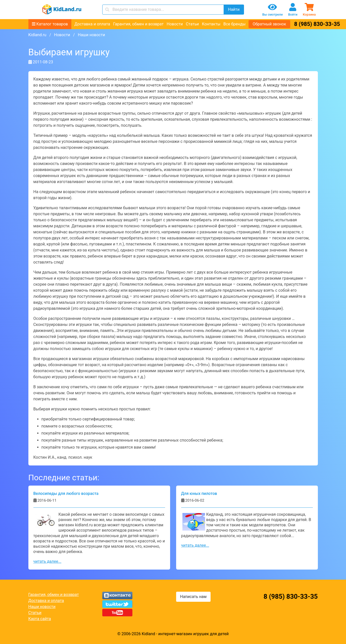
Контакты (211, 24)
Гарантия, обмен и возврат (138, 24)
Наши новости (42, 607)
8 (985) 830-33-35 (317, 24)
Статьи (192, 24)
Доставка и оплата (92, 24)
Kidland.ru (37, 35)
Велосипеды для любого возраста (66, 493)
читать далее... (47, 561)
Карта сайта (40, 619)
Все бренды (234, 24)
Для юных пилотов (199, 493)
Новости (175, 24)
